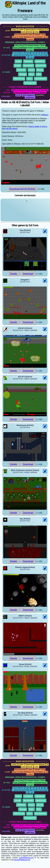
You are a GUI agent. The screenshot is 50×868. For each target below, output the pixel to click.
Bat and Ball (28, 66)
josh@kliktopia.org (26, 858)
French (28, 90)
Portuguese (25, 92)
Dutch (14, 90)
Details (13, 274)
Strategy (23, 74)
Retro (31, 74)
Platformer (21, 70)
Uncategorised (30, 83)
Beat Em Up (41, 66)
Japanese (44, 90)
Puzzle (31, 70)
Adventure (28, 61)
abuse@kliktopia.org (22, 860)
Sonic (18, 95)
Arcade (18, 66)
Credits (21, 30)
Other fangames (28, 95)
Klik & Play (19, 45)
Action (18, 61)
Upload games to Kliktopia (35, 30)
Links (36, 32)
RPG (39, 74)
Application (40, 61)
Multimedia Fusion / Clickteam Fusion (33, 48)
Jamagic (30, 50)
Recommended (21, 35)
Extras (30, 32)
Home (14, 30)
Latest (30, 35)
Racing (40, 70)
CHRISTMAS (30, 98)
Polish (17, 92)
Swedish (42, 92)
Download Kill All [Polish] (22, 189)
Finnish (21, 90)
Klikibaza (45, 115)
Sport (30, 79)
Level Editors (39, 37)
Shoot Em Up (19, 79)
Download (28, 274)
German (36, 90)
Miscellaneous (41, 79)
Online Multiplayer (25, 37)
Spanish (34, 92)
